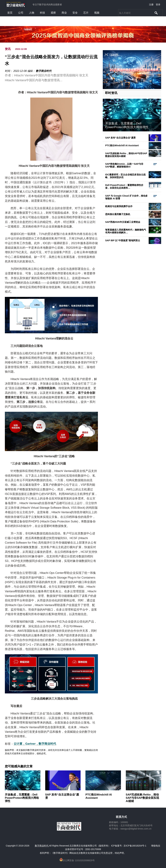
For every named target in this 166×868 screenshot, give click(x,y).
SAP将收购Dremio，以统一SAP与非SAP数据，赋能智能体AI (124, 165)
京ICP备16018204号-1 (135, 846)
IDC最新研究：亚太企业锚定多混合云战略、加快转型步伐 (125, 176)
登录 (158, 5)
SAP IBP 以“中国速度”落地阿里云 (123, 240)
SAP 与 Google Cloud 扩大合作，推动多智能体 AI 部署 (126, 197)
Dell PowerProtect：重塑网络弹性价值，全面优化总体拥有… (124, 186)
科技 (42, 13)
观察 (53, 13)
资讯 (8, 49)
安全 (75, 13)
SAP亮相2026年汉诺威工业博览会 (123, 222)
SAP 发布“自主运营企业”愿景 (120, 138)
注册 (151, 5)
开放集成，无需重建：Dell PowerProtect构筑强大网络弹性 (127, 125)
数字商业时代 (44, 71)
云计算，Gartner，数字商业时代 (35, 744)
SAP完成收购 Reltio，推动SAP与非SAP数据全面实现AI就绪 (126, 155)
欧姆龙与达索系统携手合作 (119, 206)
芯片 (86, 13)
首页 (10, 13)
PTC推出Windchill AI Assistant (122, 145)
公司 (21, 13)
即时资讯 (111, 93)
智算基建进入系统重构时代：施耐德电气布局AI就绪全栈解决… (126, 231)
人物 (32, 13)
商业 (64, 13)
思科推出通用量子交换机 (118, 214)
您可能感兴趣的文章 (19, 766)
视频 (97, 13)
